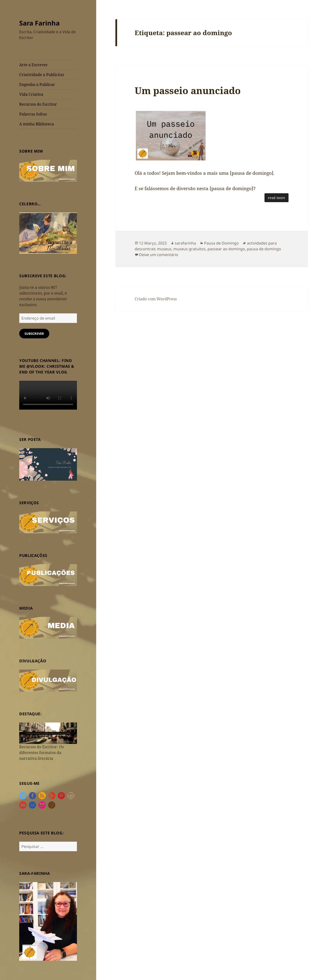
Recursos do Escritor (38, 104)
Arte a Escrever (34, 65)
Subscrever (34, 334)
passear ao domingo (226, 249)
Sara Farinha (39, 23)
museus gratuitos (189, 249)
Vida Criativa (31, 94)
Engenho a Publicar (37, 84)
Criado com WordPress (156, 299)
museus (164, 249)
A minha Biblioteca (37, 124)
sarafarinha (185, 243)
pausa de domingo (264, 249)
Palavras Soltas (33, 114)
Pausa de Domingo (221, 243)
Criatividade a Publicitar (42, 75)
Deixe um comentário (159, 255)
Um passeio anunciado (188, 90)
